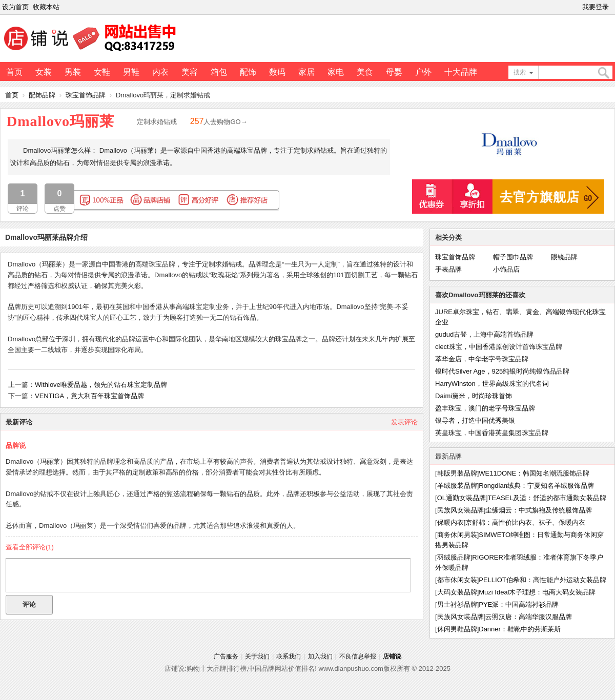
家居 (306, 72)
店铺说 (392, 656)
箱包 (219, 72)
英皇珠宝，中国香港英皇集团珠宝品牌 (492, 433)
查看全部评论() (30, 547)
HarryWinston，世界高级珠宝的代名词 (492, 384)
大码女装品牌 (457, 592)
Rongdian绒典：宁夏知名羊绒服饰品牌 (536, 486)
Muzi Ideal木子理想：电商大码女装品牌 (537, 592)
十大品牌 (461, 72)
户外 (423, 72)
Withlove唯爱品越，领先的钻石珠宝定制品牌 (101, 385)
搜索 (520, 72)
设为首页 (15, 7)
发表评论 (404, 422)
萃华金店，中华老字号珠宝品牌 (482, 359)
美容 (190, 72)
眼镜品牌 (564, 257)
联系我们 (289, 656)
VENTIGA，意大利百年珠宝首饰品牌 (89, 396)
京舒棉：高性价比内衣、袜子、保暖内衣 (525, 522)
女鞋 (102, 72)
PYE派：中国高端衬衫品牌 (519, 604)
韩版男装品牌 (457, 473)
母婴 (394, 72)
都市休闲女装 (457, 580)
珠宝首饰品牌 (86, 95)
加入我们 (320, 656)
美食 (365, 72)
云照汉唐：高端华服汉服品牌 (529, 617)
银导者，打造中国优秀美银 (475, 420)
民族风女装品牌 (460, 510)
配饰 (248, 72)
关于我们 (257, 656)
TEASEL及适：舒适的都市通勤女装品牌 (547, 498)
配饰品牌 (42, 95)
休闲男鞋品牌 (457, 629)
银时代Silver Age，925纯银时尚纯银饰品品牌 (502, 371)
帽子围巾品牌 (513, 257)
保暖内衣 (450, 522)
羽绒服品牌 (454, 557)
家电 (336, 72)
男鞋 (131, 72)
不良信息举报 (358, 656)
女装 (44, 72)
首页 (14, 72)
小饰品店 (506, 269)
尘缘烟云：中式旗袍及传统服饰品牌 (539, 510)
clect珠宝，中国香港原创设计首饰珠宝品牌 (499, 347)
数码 (277, 72)
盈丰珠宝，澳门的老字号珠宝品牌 (485, 408)
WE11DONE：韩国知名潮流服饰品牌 (534, 473)
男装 (73, 72)
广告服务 (226, 656)
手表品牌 (448, 269)
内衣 (160, 72)
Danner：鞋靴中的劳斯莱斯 (520, 629)
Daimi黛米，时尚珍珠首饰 (474, 396)
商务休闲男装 (457, 535)
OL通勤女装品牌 (462, 498)
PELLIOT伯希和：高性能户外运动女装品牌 (542, 580)
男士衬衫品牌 (457, 604)
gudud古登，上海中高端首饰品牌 (484, 334)
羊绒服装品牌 (457, 486)
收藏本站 (46, 7)
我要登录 (596, 7)
